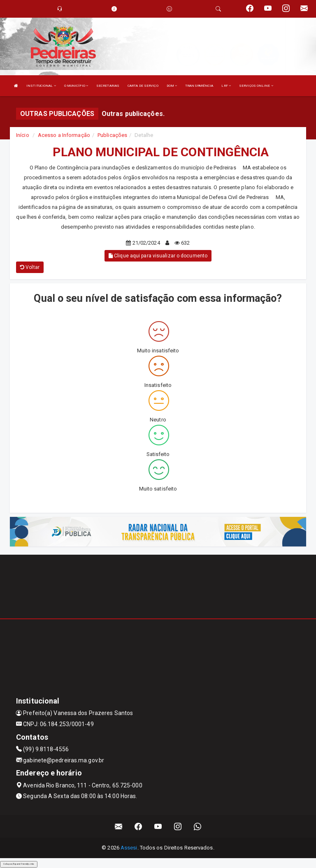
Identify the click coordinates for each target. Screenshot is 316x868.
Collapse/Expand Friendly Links (19, 864)
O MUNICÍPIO (76, 86)
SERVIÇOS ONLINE (256, 86)
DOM (172, 86)
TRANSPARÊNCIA (199, 86)
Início (23, 135)
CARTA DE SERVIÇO (143, 86)
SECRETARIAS (108, 86)
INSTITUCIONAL (41, 86)
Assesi (129, 848)
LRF (226, 86)
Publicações (112, 135)
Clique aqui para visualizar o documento (158, 256)
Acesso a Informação (64, 135)
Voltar (30, 267)
